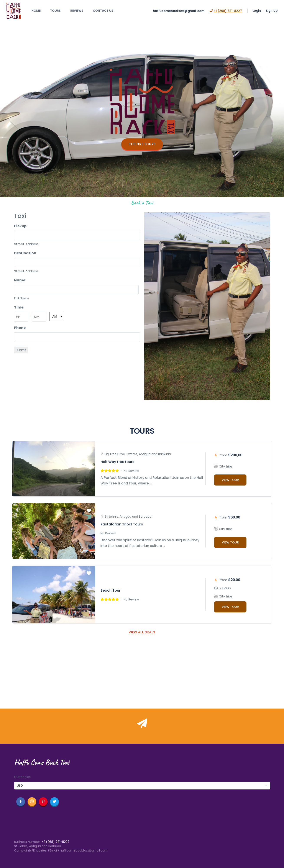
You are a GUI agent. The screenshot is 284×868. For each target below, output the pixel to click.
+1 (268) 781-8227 (226, 11)
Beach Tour (110, 590)
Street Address (26, 244)
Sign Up (272, 11)
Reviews (77, 11)
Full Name (22, 298)
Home (36, 11)
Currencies (22, 777)
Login (257, 11)
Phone (20, 328)
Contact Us (103, 11)
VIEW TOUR (230, 480)
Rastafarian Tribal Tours (122, 524)
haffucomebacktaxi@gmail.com (179, 11)
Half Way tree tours (117, 462)
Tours (55, 11)
